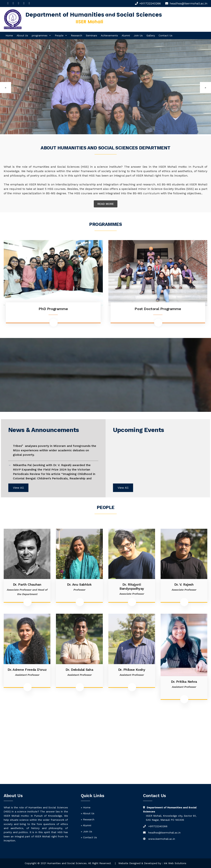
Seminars (91, 35)
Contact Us (165, 35)
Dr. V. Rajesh (184, 584)
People (61, 35)
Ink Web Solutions (175, 863)
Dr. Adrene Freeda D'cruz (27, 670)
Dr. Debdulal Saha (79, 670)
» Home (86, 807)
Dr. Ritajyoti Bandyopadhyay (132, 586)
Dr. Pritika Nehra (184, 682)
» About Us (88, 813)
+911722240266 (150, 3)
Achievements (109, 35)
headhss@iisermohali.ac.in (164, 833)
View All (18, 488)
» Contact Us (89, 837)
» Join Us (86, 831)
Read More (106, 204)
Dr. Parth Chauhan (27, 584)
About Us (22, 35)
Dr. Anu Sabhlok (79, 584)
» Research (88, 819)
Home (9, 35)
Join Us (138, 35)
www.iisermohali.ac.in (162, 839)
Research (77, 35)
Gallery (151, 35)
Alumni (126, 35)
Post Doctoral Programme (158, 309)
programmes (41, 35)
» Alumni (86, 825)
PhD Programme (53, 309)
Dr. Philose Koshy (132, 670)
